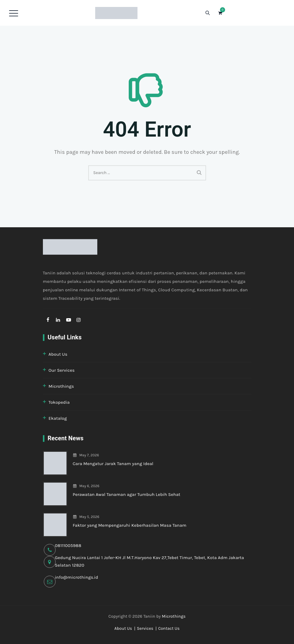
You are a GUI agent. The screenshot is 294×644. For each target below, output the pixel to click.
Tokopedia (59, 402)
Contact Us (169, 628)
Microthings (61, 386)
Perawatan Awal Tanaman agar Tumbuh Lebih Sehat (127, 494)
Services (145, 628)
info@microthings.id (77, 577)
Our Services (62, 370)
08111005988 (68, 545)
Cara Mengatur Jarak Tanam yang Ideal (113, 464)
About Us (58, 354)
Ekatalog (58, 418)
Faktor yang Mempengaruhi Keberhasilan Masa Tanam (130, 525)
